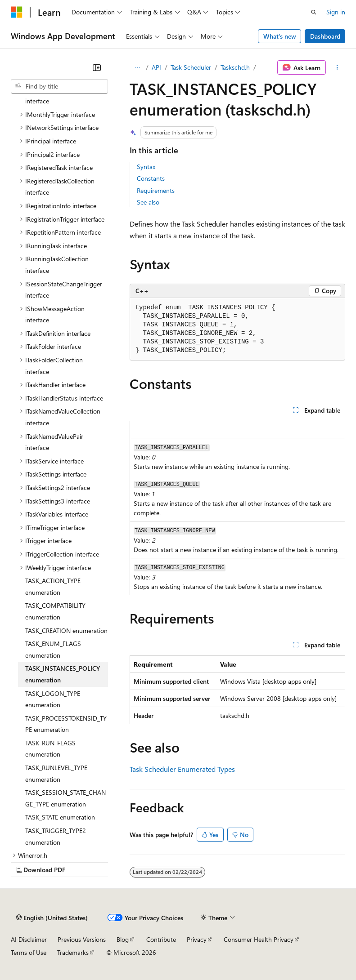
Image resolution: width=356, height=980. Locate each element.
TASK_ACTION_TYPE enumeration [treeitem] (53, 586)
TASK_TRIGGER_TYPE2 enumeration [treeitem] (56, 836)
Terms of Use (29, 952)
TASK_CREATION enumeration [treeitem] (66, 630)
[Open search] (314, 12)
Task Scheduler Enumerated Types (182, 769)
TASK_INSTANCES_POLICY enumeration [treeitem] (63, 674)
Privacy (197, 939)
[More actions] (337, 67)
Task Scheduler (191, 67)
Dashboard (325, 36)
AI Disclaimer (29, 939)
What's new (280, 36)
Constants (151, 178)
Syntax (146, 167)
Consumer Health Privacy (259, 939)
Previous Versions (82, 939)
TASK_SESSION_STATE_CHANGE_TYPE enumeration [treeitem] (65, 798)
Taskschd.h (235, 67)
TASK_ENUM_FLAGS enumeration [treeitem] (53, 649)
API (156, 67)
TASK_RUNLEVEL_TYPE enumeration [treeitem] (56, 773)
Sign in (336, 12)
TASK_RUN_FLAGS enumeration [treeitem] (50, 749)
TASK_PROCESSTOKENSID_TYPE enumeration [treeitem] (66, 724)
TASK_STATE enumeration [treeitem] (60, 817)
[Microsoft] (17, 12)
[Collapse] (97, 67)
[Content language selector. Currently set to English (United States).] (52, 918)
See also (148, 202)
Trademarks (73, 952)
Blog (123, 939)
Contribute (161, 939)
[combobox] (59, 86)
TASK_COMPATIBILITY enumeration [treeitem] (55, 611)
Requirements (156, 190)
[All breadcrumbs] (137, 67)
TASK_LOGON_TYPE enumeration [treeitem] (53, 699)
